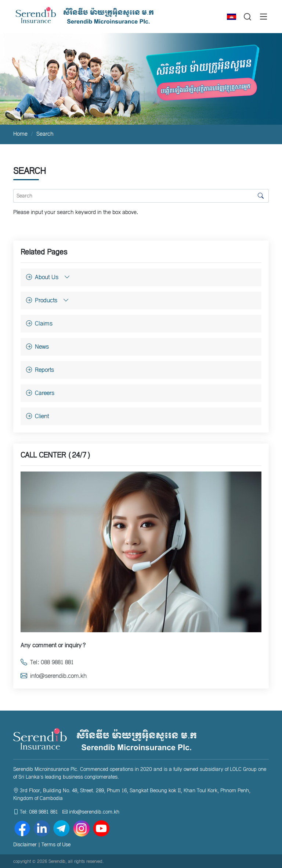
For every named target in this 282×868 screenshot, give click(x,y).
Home (20, 134)
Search (45, 134)
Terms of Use (56, 845)
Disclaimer (25, 845)
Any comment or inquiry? (53, 645)
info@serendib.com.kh (94, 812)
